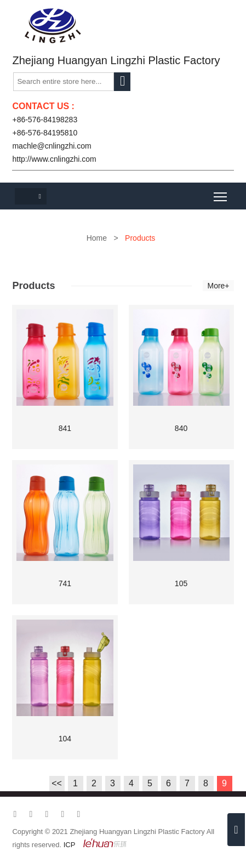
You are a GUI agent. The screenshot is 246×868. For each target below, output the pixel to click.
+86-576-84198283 (45, 120)
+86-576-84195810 (45, 133)
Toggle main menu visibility (221, 193)
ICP (70, 845)
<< (57, 783)
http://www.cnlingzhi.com (54, 159)
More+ (218, 286)
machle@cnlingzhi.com (52, 146)
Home (97, 238)
